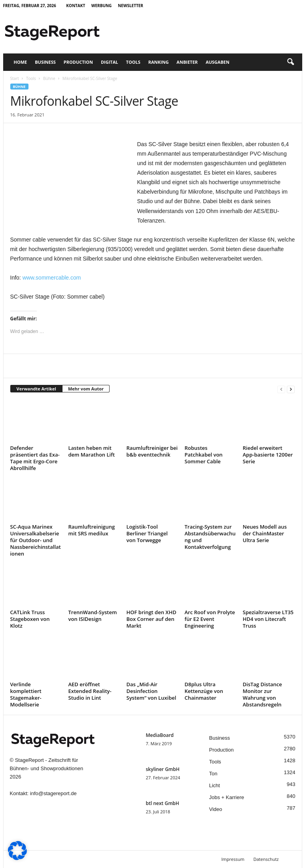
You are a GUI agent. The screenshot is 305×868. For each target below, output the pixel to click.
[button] (290, 62)
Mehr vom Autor (86, 389)
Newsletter (131, 6)
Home (21, 62)
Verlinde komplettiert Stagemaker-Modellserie (26, 694)
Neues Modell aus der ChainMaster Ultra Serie (265, 533)
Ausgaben (218, 62)
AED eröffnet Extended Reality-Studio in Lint (90, 691)
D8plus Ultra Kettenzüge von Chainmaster (204, 691)
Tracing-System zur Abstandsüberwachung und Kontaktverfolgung (210, 537)
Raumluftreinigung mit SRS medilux (92, 530)
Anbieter (187, 62)
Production (78, 62)
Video (216, 809)
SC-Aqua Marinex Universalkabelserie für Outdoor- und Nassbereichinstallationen (36, 540)
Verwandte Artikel (36, 389)
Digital (110, 62)
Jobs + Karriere (227, 797)
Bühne (49, 78)
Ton (213, 774)
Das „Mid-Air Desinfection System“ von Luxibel (152, 691)
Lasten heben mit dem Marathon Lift (92, 451)
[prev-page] (281, 389)
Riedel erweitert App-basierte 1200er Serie (268, 455)
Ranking (159, 62)
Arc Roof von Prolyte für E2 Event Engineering (210, 619)
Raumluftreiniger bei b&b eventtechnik (152, 451)
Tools (133, 62)
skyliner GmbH (163, 769)
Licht (215, 785)
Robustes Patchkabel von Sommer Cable (204, 455)
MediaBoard (160, 735)
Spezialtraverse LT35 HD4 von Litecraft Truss (268, 619)
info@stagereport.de (53, 793)
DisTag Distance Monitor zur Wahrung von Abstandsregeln (262, 694)
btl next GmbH (163, 803)
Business (45, 62)
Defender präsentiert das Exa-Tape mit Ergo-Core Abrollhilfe (35, 458)
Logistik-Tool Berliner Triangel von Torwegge (147, 533)
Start (15, 78)
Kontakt (76, 6)
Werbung (102, 6)
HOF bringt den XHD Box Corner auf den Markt (152, 619)
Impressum (233, 859)
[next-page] (291, 389)
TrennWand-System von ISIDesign (93, 616)
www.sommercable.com (52, 278)
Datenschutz (266, 859)
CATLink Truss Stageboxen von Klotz (30, 619)
